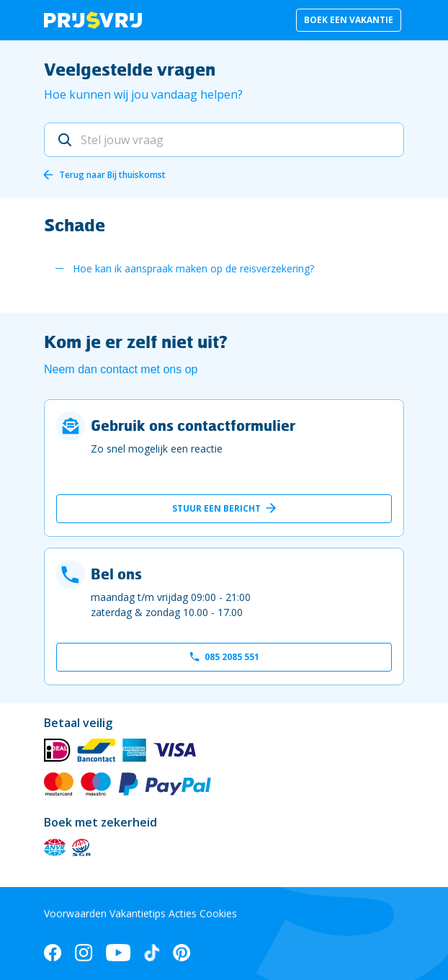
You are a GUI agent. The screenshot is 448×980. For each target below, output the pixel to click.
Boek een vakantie (349, 20)
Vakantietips (138, 913)
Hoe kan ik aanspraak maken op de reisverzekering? (193, 268)
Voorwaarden (75, 913)
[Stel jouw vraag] (224, 140)
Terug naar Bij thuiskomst (112, 175)
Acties (183, 913)
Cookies (218, 913)
